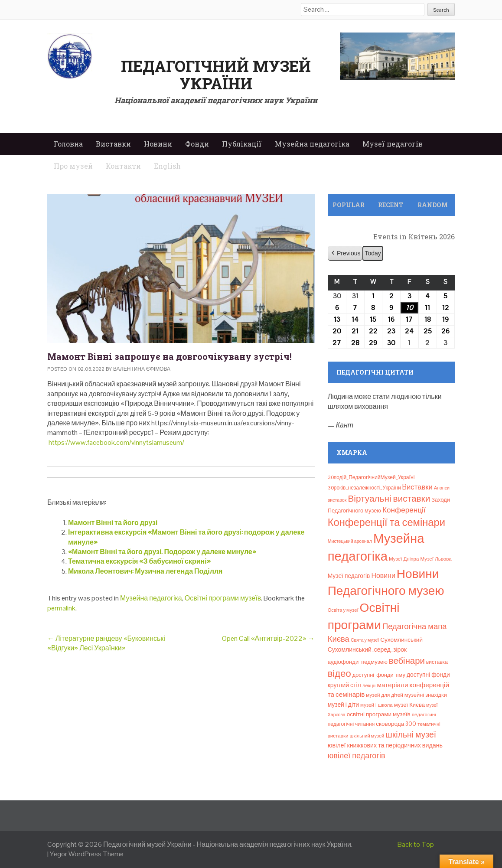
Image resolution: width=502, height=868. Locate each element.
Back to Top (416, 844)
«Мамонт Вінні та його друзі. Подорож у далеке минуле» (162, 552)
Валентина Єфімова (142, 369)
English (167, 166)
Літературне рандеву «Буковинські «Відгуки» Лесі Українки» (106, 643)
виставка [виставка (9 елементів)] (437, 662)
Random (433, 205)
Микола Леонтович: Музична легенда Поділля (145, 571)
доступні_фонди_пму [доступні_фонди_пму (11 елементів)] (379, 675)
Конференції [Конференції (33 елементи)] (404, 510)
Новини (158, 144)
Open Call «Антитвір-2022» (268, 638)
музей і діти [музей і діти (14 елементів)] (343, 705)
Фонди (197, 144)
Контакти (123, 166)
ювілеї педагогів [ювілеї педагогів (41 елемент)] (357, 755)
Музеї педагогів (393, 144)
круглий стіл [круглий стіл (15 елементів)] (344, 685)
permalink (61, 608)
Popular (349, 205)
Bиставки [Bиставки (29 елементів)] (417, 487)
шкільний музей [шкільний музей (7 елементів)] (367, 736)
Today (373, 253)
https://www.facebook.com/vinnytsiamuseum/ (116, 442)
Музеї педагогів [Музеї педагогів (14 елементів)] (349, 576)
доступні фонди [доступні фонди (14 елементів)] (428, 675)
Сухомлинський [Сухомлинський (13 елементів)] (401, 640)
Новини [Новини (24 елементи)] (383, 576)
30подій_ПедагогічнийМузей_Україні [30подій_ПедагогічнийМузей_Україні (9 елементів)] (371, 477)
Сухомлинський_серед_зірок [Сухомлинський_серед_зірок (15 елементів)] (367, 649)
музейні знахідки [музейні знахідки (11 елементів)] (426, 695)
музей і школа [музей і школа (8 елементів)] (376, 705)
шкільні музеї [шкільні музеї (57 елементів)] (411, 735)
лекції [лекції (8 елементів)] (369, 685)
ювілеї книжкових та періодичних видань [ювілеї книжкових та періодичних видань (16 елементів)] (385, 745)
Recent (391, 205)
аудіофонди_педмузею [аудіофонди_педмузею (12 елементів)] (358, 662)
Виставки (113, 144)
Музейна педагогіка (312, 144)
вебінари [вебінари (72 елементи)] (407, 661)
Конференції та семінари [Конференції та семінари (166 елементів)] (386, 522)
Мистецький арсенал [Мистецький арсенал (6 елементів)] (350, 541)
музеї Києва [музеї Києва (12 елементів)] (409, 705)
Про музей (73, 166)
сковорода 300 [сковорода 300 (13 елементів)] (396, 724)
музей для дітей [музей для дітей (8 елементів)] (384, 695)
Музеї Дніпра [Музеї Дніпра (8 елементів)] (404, 559)
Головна (68, 144)
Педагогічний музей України (216, 75)
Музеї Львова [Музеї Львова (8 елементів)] (436, 559)
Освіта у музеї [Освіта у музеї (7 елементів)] (343, 610)
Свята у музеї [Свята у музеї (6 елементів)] (365, 640)
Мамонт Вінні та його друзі (113, 523)
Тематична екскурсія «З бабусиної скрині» (139, 561)
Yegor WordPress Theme (87, 854)
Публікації (242, 144)
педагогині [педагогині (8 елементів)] (424, 715)
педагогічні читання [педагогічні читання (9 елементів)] (351, 724)
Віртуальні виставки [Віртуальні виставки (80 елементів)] (389, 498)
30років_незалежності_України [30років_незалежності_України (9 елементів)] (364, 488)
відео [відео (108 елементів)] (339, 673)
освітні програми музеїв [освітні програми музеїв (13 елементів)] (379, 714)
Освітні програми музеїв (223, 598)
